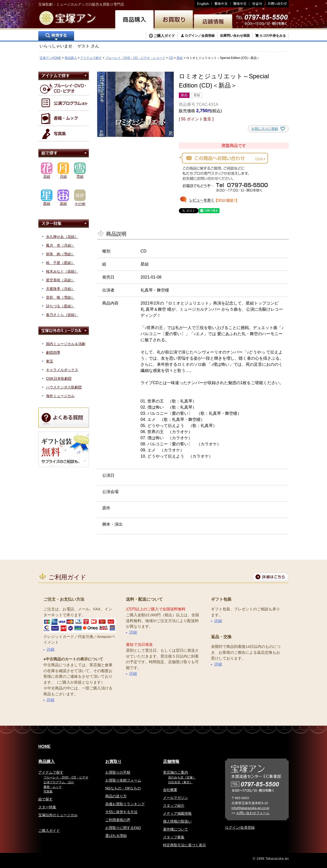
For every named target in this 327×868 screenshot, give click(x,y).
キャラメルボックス (62, 370)
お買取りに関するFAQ (123, 828)
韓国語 (257, 4)
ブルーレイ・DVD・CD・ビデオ (66, 777)
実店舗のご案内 (176, 772)
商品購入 (71, 58)
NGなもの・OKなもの (123, 788)
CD (171, 58)
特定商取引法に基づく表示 (184, 845)
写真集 (48, 791)
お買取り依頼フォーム (123, 780)
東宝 (50, 361)
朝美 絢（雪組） (60, 254)
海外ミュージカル (60, 396)
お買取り (113, 762)
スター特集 (47, 807)
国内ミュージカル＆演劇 (66, 344)
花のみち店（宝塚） (182, 777)
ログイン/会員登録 (240, 827)
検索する (56, 36)
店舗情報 (171, 762)
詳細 (51, 649)
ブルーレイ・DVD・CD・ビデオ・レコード (135, 58)
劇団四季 (53, 353)
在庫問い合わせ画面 (235, 36)
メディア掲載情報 (177, 813)
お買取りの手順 (118, 772)
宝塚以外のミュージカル (58, 815)
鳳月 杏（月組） (60, 245)
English (203, 4)
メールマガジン (176, 798)
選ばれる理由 (116, 836)
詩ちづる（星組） (60, 306)
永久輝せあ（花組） (62, 237)
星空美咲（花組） (60, 280)
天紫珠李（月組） (60, 289)
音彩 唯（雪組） (60, 297)
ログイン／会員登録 (200, 36)
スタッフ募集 (174, 837)
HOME (44, 746)
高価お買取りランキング (125, 804)
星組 (180, 58)
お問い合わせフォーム (253, 813)
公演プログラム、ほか (59, 782)
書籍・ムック (53, 787)
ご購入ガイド (164, 36)
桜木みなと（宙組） (62, 271)
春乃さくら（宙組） (62, 315)
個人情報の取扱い (177, 821)
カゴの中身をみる (273, 36)
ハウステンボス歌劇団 (64, 387)
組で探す (45, 799)
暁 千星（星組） (60, 263)
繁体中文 (221, 4)
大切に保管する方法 (121, 812)
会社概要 (170, 790)
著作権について (176, 829)
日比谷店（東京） (180, 782)
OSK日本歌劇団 (59, 379)
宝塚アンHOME (50, 58)
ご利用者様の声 (118, 820)
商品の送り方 (116, 796)
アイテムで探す (91, 58)
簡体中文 (240, 4)
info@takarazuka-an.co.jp (250, 808)
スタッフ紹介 (174, 806)
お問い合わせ (277, 4)
